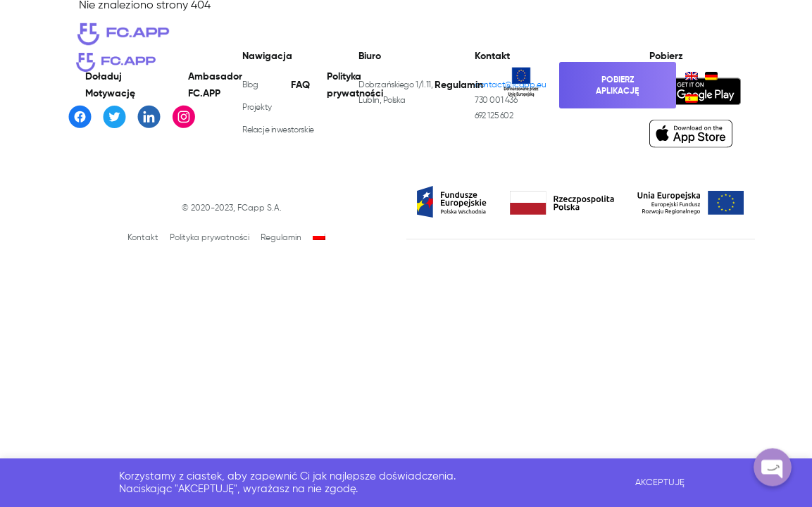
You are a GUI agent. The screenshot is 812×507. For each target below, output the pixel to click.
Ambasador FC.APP (215, 85)
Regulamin (459, 85)
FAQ (300, 85)
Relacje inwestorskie (278, 130)
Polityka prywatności (355, 85)
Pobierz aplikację (617, 86)
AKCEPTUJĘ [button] (660, 483)
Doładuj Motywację (110, 85)
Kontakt (143, 238)
